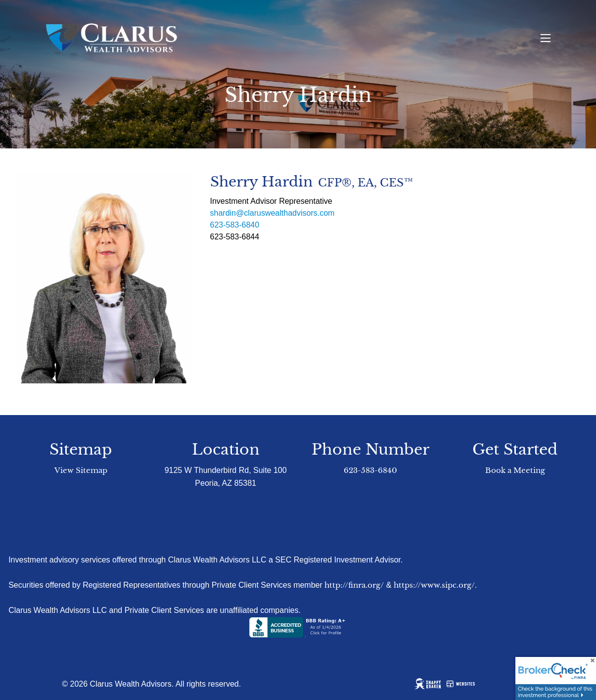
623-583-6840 (235, 225)
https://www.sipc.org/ (434, 585)
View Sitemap (81, 470)
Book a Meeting (515, 470)
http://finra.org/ (354, 585)
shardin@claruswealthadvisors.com (273, 213)
